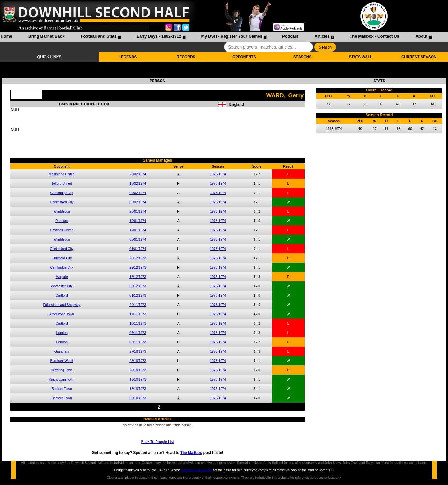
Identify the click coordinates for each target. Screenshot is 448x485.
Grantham (62, 351)
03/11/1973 (138, 342)
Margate (62, 277)
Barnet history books (196, 470)
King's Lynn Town (62, 379)
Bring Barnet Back (46, 36)
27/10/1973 (138, 351)
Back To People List (158, 442)
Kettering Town (62, 370)
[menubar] (216, 37)
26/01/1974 (138, 211)
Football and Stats (99, 36)
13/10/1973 (138, 389)
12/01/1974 (138, 230)
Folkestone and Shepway (62, 305)
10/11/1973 (138, 323)
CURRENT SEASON (419, 57)
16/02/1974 (138, 183)
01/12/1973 (138, 295)
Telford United (62, 183)
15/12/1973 (138, 277)
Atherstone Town (62, 314)
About (421, 36)
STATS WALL (361, 57)
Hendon (62, 333)
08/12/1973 (138, 286)
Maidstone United (62, 174)
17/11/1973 (138, 314)
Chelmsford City (62, 202)
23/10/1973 (138, 361)
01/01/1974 (138, 249)
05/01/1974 (138, 239)
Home (6, 36)
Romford (62, 221)
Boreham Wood (62, 361)
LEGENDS (128, 57)
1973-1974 (218, 174)
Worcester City (62, 286)
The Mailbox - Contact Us (374, 36)
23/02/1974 (138, 174)
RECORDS (186, 57)
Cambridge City (62, 193)
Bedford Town (62, 389)
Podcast (290, 36)
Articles (322, 36)
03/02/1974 (138, 202)
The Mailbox (191, 453)
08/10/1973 (138, 398)
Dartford (62, 295)
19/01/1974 (138, 221)
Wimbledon (62, 211)
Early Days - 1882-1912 (159, 36)
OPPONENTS (244, 57)
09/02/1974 (138, 193)
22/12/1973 (138, 267)
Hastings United (62, 230)
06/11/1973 (138, 333)
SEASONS (303, 57)
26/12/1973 (138, 258)
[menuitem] (6, 37)
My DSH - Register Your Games (232, 36)
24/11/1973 (138, 305)
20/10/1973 (138, 370)
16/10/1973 (138, 379)
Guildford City (62, 258)
